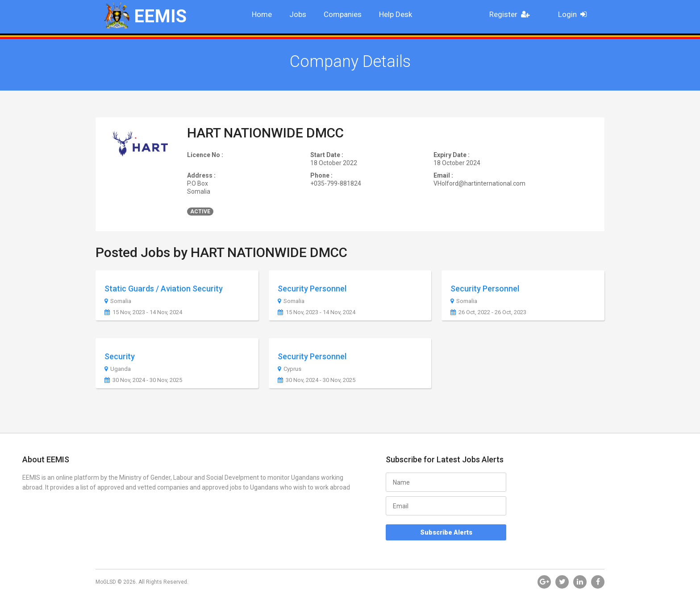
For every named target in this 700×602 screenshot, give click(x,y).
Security (120, 356)
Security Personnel (312, 289)
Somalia (118, 301)
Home (262, 14)
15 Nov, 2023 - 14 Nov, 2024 (143, 312)
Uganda (118, 369)
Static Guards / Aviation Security (164, 289)
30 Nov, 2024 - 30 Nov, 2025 (143, 380)
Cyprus (290, 369)
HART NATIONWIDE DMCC (265, 133)
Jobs (298, 14)
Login (575, 14)
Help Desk (396, 14)
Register (512, 14)
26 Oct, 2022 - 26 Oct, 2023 (488, 312)
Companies (343, 14)
